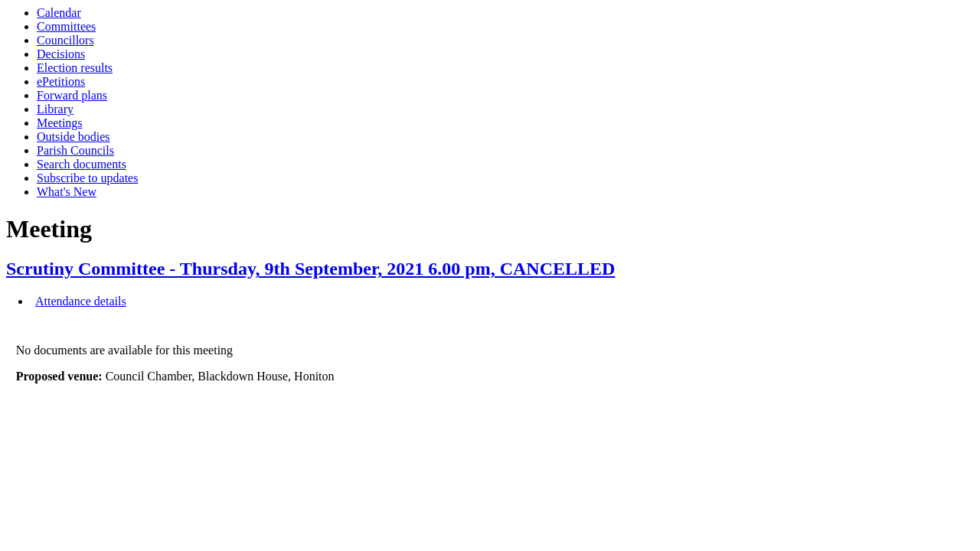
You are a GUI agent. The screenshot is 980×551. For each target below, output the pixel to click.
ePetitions (61, 82)
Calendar (59, 13)
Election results (75, 68)
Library (55, 109)
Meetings (60, 123)
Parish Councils (75, 150)
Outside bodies (73, 137)
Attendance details (81, 301)
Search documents (82, 164)
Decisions (61, 54)
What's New (67, 192)
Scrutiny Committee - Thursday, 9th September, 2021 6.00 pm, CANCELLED (310, 269)
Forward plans (72, 95)
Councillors (65, 40)
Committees (66, 26)
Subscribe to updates (87, 178)
